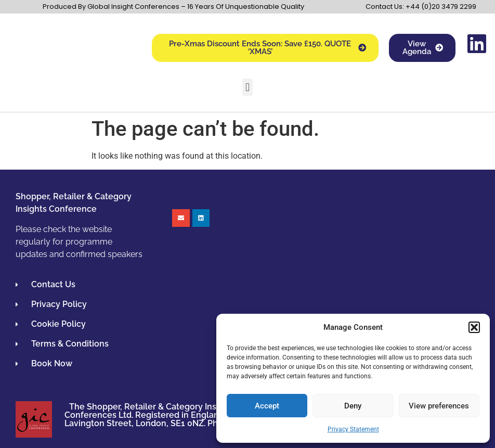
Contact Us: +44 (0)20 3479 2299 (421, 7)
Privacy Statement (353, 429)
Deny (353, 406)
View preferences (439, 406)
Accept (267, 406)
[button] (474, 327)
